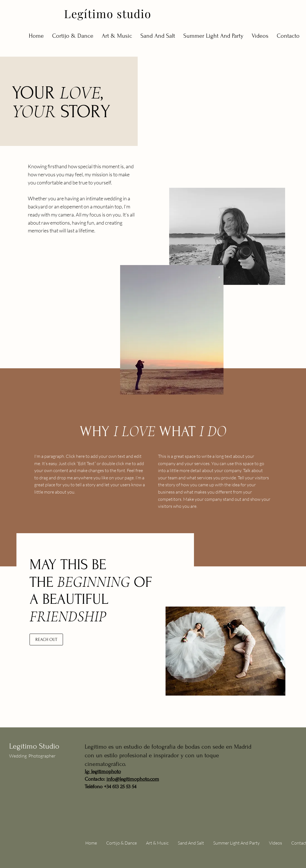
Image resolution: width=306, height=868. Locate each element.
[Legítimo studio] (109, 13)
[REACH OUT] (46, 639)
